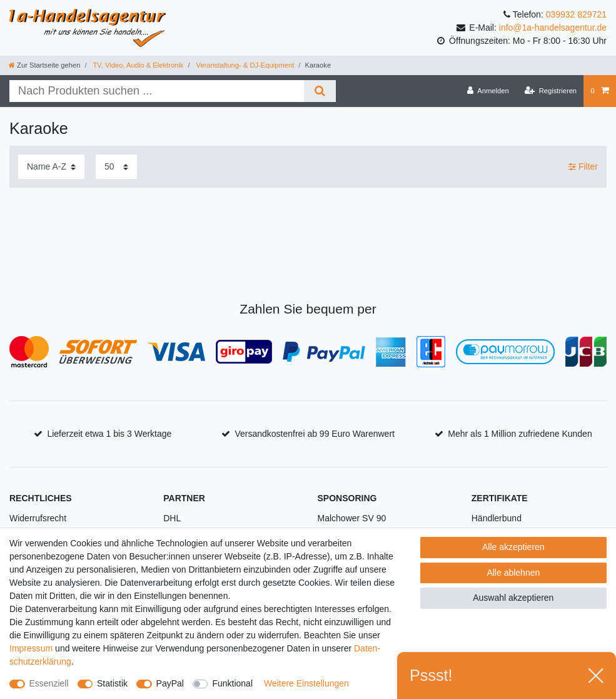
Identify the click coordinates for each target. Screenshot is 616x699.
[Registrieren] (551, 91)
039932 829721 (576, 14)
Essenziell (49, 683)
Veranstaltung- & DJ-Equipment (245, 65)
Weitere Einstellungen (306, 683)
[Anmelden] (488, 91)
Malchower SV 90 (352, 518)
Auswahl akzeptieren (513, 598)
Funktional (232, 683)
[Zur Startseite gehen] (44, 65)
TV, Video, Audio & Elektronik (138, 65)
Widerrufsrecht (38, 518)
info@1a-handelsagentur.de (553, 28)
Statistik (112, 683)
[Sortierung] (51, 167)
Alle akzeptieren (513, 547)
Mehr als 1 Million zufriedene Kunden (520, 434)
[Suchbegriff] (157, 91)
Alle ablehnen (513, 573)
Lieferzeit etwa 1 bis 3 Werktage (109, 434)
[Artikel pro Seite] (116, 167)
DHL (172, 518)
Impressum (31, 648)
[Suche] (320, 91)
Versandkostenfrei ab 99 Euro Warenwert (315, 434)
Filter (583, 166)
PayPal (170, 683)
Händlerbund (497, 518)
